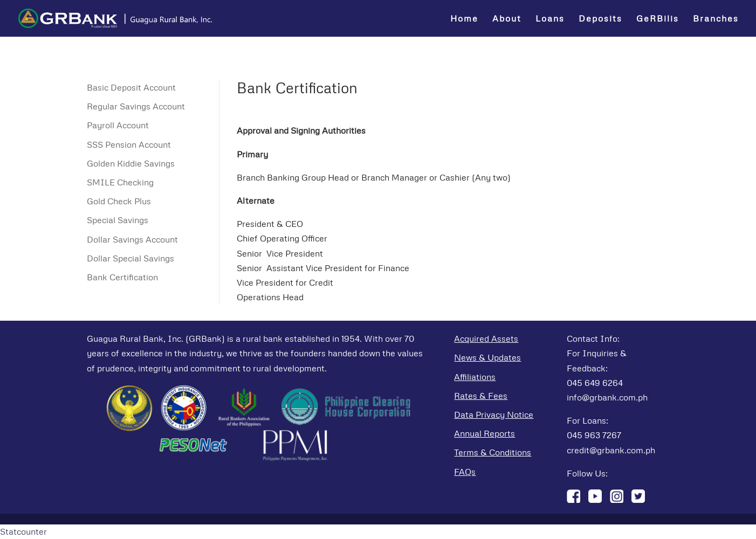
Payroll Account (118, 125)
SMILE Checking (120, 182)
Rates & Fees (481, 396)
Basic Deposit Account (131, 87)
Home (464, 19)
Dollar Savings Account (132, 239)
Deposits (600, 19)
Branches (716, 19)
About (507, 19)
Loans (550, 19)
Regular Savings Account (136, 106)
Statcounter (23, 531)
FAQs (465, 472)
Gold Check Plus (119, 201)
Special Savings (118, 220)
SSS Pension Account (129, 144)
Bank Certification (122, 277)
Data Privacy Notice (494, 414)
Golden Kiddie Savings (131, 163)
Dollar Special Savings (130, 258)
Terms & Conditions (493, 452)
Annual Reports (484, 433)
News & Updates (487, 357)
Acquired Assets (486, 338)
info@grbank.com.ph (607, 397)
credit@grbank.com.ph (611, 450)
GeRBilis (658, 19)
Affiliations (475, 377)
